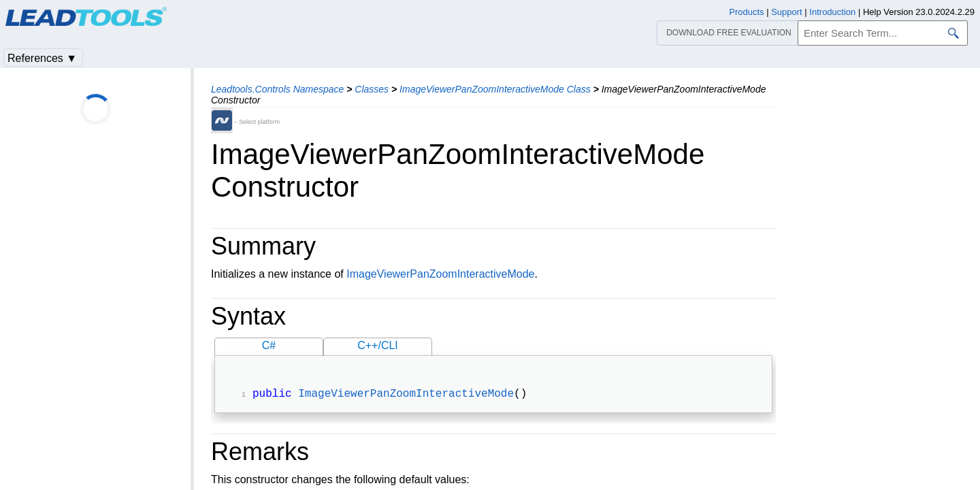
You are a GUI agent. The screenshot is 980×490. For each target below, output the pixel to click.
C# (269, 345)
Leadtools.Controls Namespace (277, 89)
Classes (372, 89)
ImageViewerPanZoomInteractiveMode (440, 274)
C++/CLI (378, 345)
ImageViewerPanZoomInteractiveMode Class (495, 89)
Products (746, 12)
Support (787, 12)
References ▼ (42, 58)
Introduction (832, 12)
